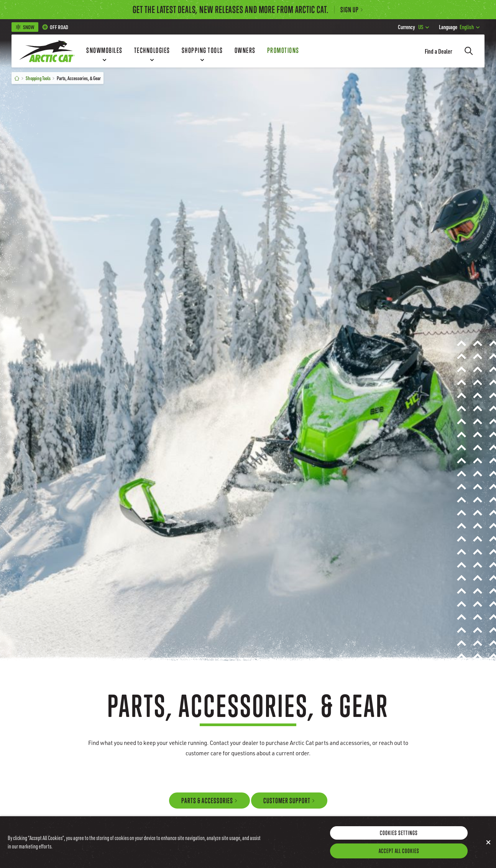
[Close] (488, 850)
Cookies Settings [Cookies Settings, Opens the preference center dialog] (399, 840)
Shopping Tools (38, 78)
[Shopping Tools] (202, 51)
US (413, 27)
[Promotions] (283, 51)
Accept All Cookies (399, 858)
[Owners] (245, 51)
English (459, 27)
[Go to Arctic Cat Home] (47, 51)
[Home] (17, 78)
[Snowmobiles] (104, 51)
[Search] (469, 51)
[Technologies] (152, 51)
